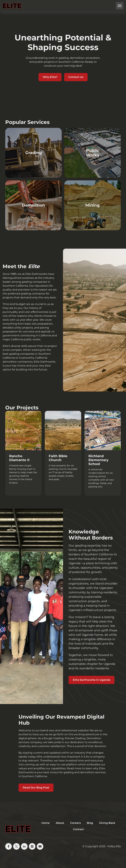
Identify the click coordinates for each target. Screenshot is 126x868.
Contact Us (76, 77)
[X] (16, 846)
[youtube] (40, 846)
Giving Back (107, 823)
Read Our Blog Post (36, 788)
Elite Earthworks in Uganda (92, 680)
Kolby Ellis (114, 846)
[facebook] (9, 846)
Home (46, 823)
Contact (78, 829)
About (60, 823)
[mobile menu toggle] (120, 6)
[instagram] (32, 846)
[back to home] (12, 6)
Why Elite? (50, 77)
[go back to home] (18, 826)
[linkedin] (24, 846)
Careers (75, 823)
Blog (90, 823)
